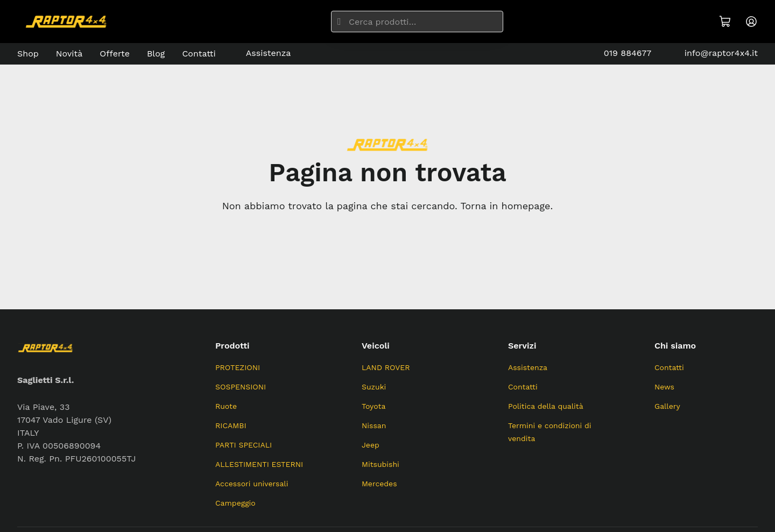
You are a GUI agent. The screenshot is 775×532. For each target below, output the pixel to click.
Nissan (374, 425)
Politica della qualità (546, 406)
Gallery (667, 406)
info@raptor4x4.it (713, 54)
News (664, 387)
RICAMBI (231, 425)
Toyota (374, 406)
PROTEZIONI (238, 367)
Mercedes (379, 484)
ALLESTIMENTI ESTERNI (259, 464)
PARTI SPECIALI (244, 445)
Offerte (115, 54)
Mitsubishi (381, 464)
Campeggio (235, 503)
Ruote (226, 406)
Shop (28, 54)
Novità (69, 54)
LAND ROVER (386, 367)
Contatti (199, 54)
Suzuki (374, 387)
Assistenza (262, 54)
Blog (156, 54)
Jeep (371, 445)
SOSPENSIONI (241, 387)
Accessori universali (252, 484)
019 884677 (619, 54)
